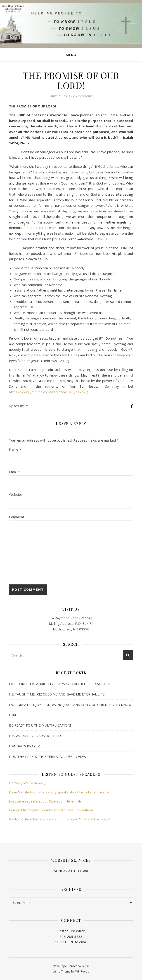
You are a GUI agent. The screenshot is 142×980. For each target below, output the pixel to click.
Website (16, 494)
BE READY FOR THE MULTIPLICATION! (40, 725)
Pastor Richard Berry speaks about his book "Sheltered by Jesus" (60, 819)
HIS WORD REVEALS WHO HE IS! (35, 736)
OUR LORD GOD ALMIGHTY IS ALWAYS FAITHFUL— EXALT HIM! (60, 684)
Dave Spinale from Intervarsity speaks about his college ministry (59, 792)
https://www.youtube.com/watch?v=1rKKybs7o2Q (49, 392)
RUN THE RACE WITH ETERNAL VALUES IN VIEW (48, 756)
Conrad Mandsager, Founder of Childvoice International (52, 810)
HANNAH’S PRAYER (24, 746)
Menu (71, 55)
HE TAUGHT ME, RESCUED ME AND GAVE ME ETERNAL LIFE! (57, 694)
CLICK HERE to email (71, 942)
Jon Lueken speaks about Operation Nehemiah (45, 801)
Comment (17, 517)
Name (15, 449)
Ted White (21, 406)
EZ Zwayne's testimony (27, 783)
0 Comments (83, 96)
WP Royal (82, 971)
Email (14, 472)
